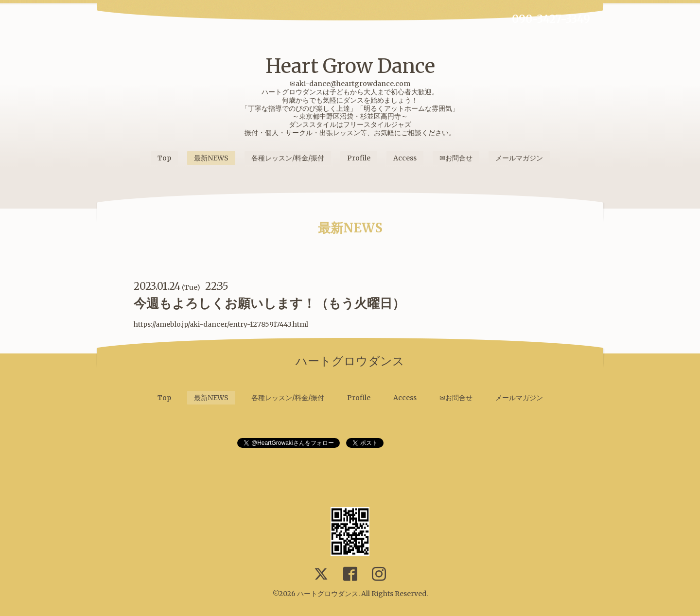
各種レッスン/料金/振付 (288, 158)
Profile (359, 158)
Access (405, 158)
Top (164, 158)
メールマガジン (519, 158)
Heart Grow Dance (350, 66)
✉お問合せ (456, 158)
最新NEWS (211, 158)
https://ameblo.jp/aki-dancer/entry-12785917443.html (221, 324)
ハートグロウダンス (328, 594)
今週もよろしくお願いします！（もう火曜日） (269, 303)
